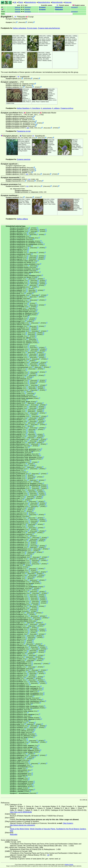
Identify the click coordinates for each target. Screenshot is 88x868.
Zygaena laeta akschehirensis (49, 28)
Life (15, 2)
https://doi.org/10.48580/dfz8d (21, 812)
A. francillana (35, 108)
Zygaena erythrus (67, 108)
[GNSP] (24, 19)
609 (28, 128)
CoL (14, 22)
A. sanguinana (46, 108)
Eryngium (42, 7)
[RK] (19, 138)
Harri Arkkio (75, 149)
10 (48, 855)
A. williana (56, 108)
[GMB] (31, 128)
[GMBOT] (23, 128)
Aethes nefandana (20, 28)
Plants (21, 2)
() (74, 7)
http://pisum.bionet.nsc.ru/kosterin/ (23, 825)
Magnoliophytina (44, 2)
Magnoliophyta (30, 2)
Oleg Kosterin (23, 151)
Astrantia (27, 9)
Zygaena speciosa (24, 159)
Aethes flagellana (23, 108)
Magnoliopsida (57, 2)
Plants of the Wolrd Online (20, 829)
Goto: (37, 14)
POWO (30, 22)
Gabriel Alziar (10, 103)
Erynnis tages (32, 28)
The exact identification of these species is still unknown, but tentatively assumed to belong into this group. (40, 72)
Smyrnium (28, 7)
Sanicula (18, 7)
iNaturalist (22, 22)
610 (27, 174)
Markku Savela (69, 865)
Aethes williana (22, 219)
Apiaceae (68, 2)
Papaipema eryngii (24, 131)
